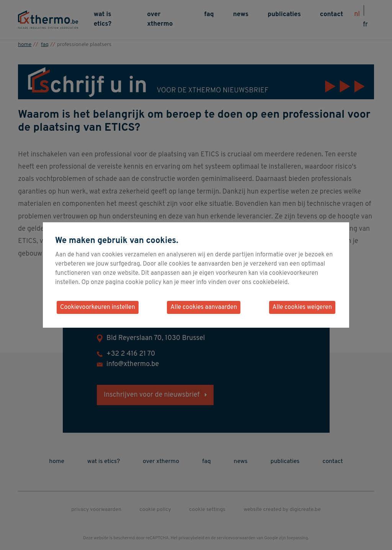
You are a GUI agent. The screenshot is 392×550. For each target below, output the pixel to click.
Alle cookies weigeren (302, 307)
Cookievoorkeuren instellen (98, 307)
